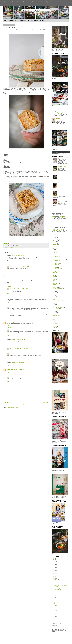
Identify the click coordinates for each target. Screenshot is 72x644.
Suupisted (54, 313)
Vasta (8, 262)
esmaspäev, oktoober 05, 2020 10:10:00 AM (22, 377)
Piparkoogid (60, 200)
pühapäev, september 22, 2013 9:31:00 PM (16, 322)
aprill (55, 602)
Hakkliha (54, 242)
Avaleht (26, 403)
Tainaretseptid (55, 316)
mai (54, 601)
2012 (54, 609)
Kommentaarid (55, 626)
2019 (54, 569)
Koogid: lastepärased (56, 261)
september (56, 584)
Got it (67, 3)
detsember (56, 580)
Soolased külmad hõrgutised (58, 307)
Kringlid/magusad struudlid (57, 269)
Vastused (9, 264)
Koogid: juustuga (56, 257)
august (55, 596)
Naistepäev (55, 290)
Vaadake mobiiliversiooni (26, 405)
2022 (54, 564)
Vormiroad (54, 326)
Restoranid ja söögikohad (57, 301)
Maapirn (54, 281)
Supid (54, 312)
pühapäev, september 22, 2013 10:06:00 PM (22, 330)
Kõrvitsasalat (60, 192)
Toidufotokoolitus (13, 21)
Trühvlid (54, 322)
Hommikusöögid (55, 244)
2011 (54, 610)
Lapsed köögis (55, 273)
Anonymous (54, 229)
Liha (53, 275)
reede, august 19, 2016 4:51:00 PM (18, 362)
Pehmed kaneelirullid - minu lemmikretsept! (62, 176)
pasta (54, 294)
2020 (54, 568)
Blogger (43, 641)
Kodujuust (54, 255)
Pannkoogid (55, 293)
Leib (53, 274)
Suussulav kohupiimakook (63, 184)
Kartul (54, 253)
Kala (53, 250)
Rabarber (54, 299)
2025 (54, 560)
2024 (54, 561)
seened (54, 305)
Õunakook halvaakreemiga (58, 594)
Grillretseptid (55, 240)
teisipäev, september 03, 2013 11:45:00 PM (19, 275)
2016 (54, 574)
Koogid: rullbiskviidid (56, 263)
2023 (54, 563)
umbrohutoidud (55, 324)
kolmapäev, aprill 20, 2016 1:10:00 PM (21, 348)
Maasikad (54, 282)
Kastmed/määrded (56, 254)
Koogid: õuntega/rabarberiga (11, 247)
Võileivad (54, 328)
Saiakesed (54, 302)
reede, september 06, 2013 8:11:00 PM (21, 307)
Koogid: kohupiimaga (56, 258)
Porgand (54, 297)
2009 (54, 613)
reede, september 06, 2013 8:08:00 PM (21, 289)
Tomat (54, 318)
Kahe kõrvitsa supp (57, 588)
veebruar (55, 605)
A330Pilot (37, 641)
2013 (54, 578)
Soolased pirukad (56, 309)
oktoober (55, 583)
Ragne (11, 267)
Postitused (55, 623)
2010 (54, 612)
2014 (54, 577)
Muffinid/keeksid (55, 287)
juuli (55, 598)
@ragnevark (59, 113)
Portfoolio (43, 21)
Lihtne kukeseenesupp (57, 590)
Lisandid (54, 279)
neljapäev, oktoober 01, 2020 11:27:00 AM (18, 369)
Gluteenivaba (55, 239)
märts (55, 604)
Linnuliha (54, 278)
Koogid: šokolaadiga (56, 265)
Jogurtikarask (56, 593)
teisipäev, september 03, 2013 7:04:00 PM (19, 256)
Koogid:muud (55, 267)
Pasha (59, 158)
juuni (55, 599)
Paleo (54, 291)
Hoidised (54, 243)
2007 (54, 617)
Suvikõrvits (55, 314)
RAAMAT (54, 298)
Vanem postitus (46, 403)
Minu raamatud (35, 21)
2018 (54, 571)
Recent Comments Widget (64, 233)
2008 (54, 615)
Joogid (54, 246)
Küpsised (54, 271)
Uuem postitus (6, 403)
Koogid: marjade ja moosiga (58, 262)
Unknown (8, 369)
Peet (53, 295)
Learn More (62, 3)
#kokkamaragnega (56, 112)
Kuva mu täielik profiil (55, 125)
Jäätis (54, 248)
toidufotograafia (55, 317)
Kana (54, 251)
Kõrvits (54, 270)
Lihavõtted (54, 277)
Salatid (54, 303)
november (56, 581)
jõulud (54, 247)
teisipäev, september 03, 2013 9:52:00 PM (22, 267)
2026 (54, 558)
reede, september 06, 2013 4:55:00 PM (19, 298)
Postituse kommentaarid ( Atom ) (13, 408)
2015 (54, 575)
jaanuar (55, 607)
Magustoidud (55, 283)
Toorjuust (54, 320)
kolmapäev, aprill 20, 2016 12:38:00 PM (19, 339)
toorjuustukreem (55, 321)
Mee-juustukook (56, 591)
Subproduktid (55, 310)
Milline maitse (55, 285)
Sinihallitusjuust (55, 306)
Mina (5, 21)
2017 (54, 572)
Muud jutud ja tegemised (57, 289)
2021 (54, 566)
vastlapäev (55, 325)
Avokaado (54, 238)
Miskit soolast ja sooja (56, 286)
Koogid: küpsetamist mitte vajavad (59, 259)
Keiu (7, 322)
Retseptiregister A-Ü (24, 21)
